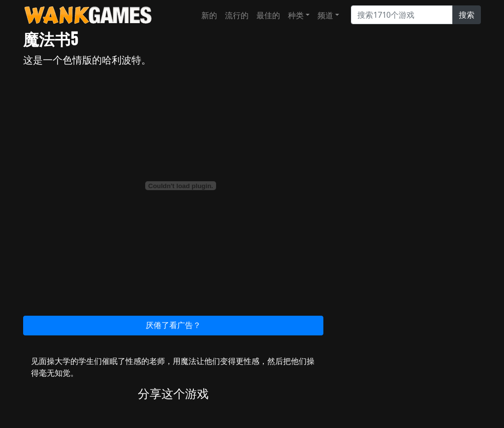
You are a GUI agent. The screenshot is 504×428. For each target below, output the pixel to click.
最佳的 (268, 15)
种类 (296, 15)
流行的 (237, 15)
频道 (325, 15)
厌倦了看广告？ (173, 325)
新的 (209, 15)
